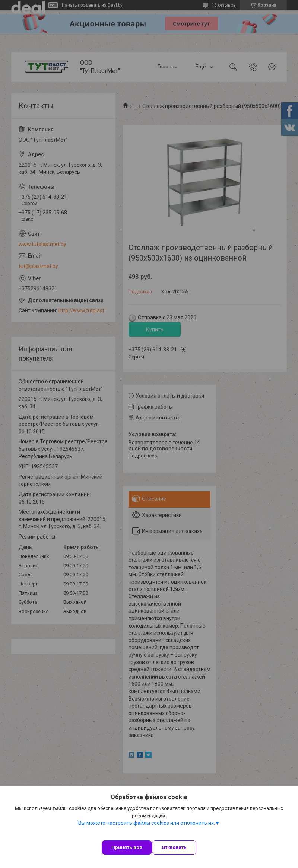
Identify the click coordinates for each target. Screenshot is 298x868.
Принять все (127, 847)
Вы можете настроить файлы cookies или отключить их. (147, 823)
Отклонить (174, 847)
